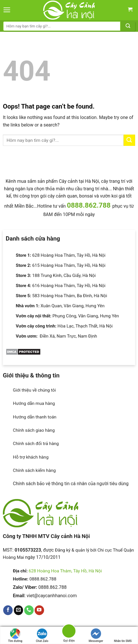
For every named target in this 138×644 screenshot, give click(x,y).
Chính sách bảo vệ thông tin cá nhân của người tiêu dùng (71, 484)
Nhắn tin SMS (123, 635)
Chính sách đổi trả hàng (36, 444)
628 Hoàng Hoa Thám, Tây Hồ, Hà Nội (65, 571)
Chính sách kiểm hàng (34, 470)
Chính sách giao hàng (34, 430)
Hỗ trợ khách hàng (31, 457)
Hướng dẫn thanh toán (35, 417)
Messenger (96, 635)
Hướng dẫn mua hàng (34, 403)
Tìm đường (15, 635)
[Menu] (7, 10)
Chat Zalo (42, 635)
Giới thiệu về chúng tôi (34, 390)
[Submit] (128, 26)
